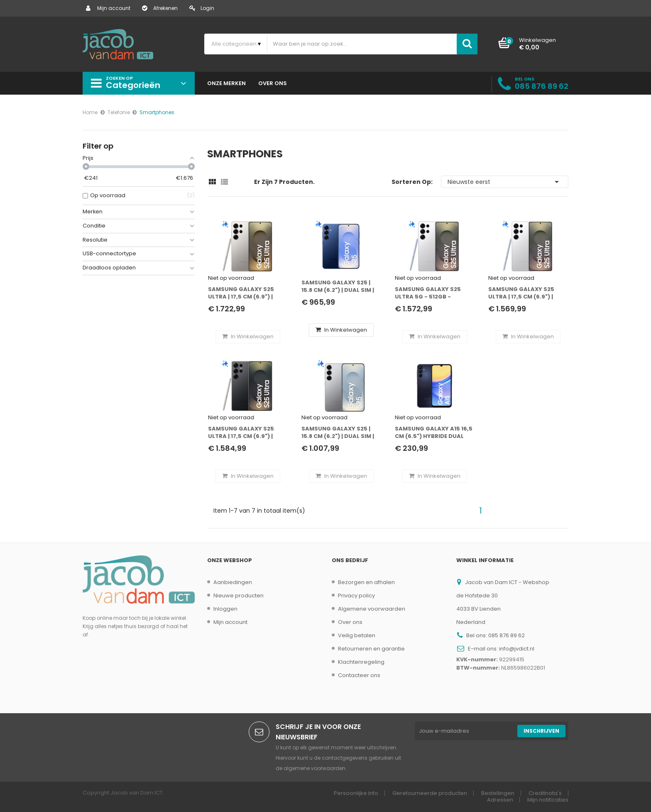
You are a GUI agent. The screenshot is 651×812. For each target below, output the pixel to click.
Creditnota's (545, 793)
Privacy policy (356, 596)
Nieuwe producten (239, 596)
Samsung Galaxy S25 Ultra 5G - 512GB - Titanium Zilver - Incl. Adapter (429, 293)
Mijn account (108, 8)
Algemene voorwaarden (372, 609)
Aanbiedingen (233, 582)
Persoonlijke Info (356, 793)
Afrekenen (160, 8)
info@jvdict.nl (517, 649)
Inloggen (225, 609)
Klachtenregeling (361, 662)
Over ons (350, 622)
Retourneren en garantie (371, 649)
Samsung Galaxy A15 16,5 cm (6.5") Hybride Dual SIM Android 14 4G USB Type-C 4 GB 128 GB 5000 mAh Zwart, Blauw (434, 433)
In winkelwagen (341, 330)
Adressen (500, 800)
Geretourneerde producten (430, 793)
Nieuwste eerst (505, 182)
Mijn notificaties (548, 800)
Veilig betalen (357, 635)
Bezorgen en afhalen (366, 582)
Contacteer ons (359, 675)
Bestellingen (498, 793)
